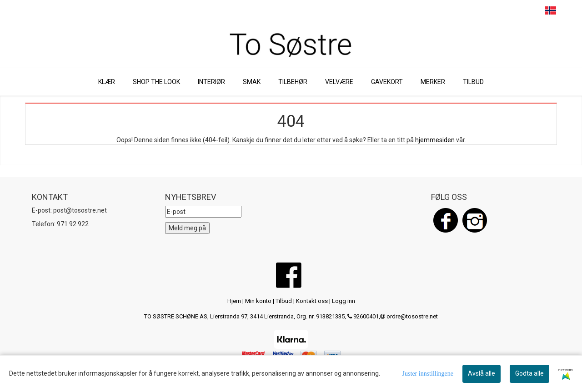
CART (516, 11)
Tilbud (284, 301)
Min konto (258, 301)
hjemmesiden (435, 140)
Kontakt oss (312, 301)
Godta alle (529, 373)
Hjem (234, 301)
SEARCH (499, 11)
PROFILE (533, 11)
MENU (482, 11)
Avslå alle (482, 373)
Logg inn (344, 301)
